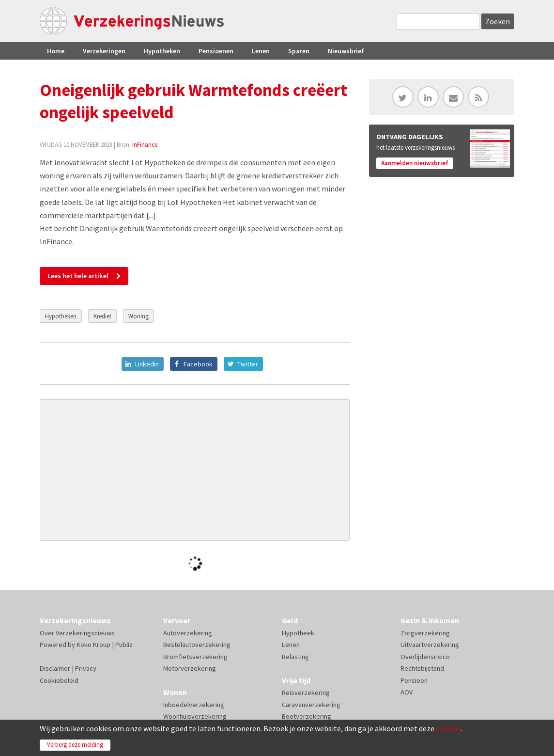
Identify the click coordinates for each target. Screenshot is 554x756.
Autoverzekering (188, 633)
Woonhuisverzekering (195, 716)
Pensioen (414, 680)
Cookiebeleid (59, 680)
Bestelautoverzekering (197, 645)
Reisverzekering (306, 693)
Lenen (261, 51)
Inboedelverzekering (194, 705)
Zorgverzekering (425, 633)
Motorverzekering (190, 668)
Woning (138, 316)
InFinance (145, 144)
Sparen (299, 51)
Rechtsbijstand (422, 668)
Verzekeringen (104, 51)
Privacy (86, 668)
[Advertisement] (195, 470)
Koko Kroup (93, 645)
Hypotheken (162, 51)
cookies (448, 728)
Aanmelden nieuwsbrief (415, 163)
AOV (407, 692)
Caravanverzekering (311, 705)
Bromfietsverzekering (195, 657)
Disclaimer (55, 668)
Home (56, 51)
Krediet (102, 316)
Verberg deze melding (75, 745)
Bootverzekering (307, 716)
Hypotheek (298, 633)
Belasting (295, 657)
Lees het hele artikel (78, 276)
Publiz (124, 645)
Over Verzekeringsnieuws (77, 633)
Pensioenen (216, 51)
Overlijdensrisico (425, 657)
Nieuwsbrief (346, 51)
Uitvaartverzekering (430, 645)
